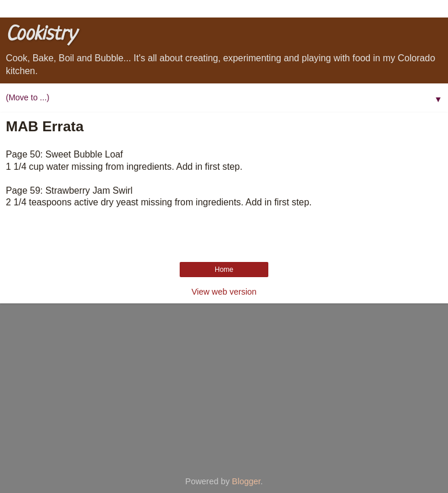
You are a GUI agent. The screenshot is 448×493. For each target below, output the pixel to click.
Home (224, 270)
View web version (224, 292)
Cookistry (41, 35)
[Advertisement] (224, 385)
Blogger (246, 481)
